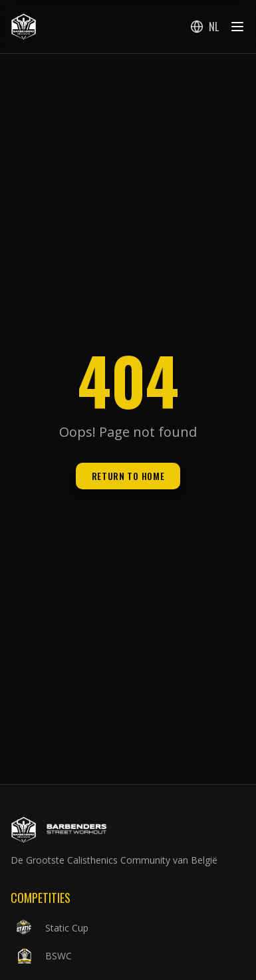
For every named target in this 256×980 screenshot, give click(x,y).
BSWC (41, 956)
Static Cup (50, 928)
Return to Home (128, 476)
